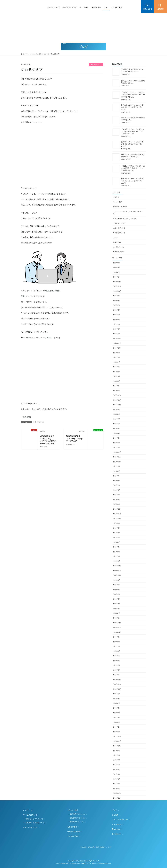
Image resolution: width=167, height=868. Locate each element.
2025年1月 (117, 334)
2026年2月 (117, 272)
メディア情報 (118, 202)
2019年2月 (117, 670)
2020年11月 (117, 571)
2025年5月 (117, 315)
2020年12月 (117, 566)
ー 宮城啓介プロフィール (77, 818)
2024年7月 (117, 362)
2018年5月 (117, 713)
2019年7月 (117, 646)
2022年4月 (117, 490)
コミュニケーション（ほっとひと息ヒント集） (128, 213)
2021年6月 (117, 537)
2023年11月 (117, 400)
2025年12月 (117, 282)
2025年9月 (117, 296)
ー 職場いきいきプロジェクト (34, 819)
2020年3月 (117, 608)
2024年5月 (117, 372)
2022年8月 (117, 471)
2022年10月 (117, 462)
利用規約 (101, 864)
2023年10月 (117, 405)
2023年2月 (117, 443)
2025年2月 (117, 329)
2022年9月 (117, 466)
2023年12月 (117, 395)
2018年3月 (117, 722)
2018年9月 (117, 694)
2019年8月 (117, 642)
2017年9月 (117, 751)
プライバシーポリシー (120, 820)
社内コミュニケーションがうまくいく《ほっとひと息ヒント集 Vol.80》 (133, 107)
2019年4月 (117, 661)
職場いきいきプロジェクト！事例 (125, 219)
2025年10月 (117, 291)
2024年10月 (117, 348)
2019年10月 (117, 632)
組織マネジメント (96, 65)
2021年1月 (117, 561)
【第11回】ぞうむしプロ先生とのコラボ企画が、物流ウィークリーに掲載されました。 (133, 131)
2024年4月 (117, 376)
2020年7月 (117, 590)
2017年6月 (117, 765)
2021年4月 (117, 547)
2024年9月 (117, 353)
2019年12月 (117, 623)
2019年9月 (117, 637)
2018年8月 (117, 699)
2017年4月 (117, 774)
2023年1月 (117, 447)
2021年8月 (117, 528)
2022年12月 (117, 452)
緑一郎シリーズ (118, 247)
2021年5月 (117, 542)
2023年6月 (117, 424)
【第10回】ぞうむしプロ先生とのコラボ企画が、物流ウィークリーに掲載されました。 (133, 168)
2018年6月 (117, 708)
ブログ (115, 237)
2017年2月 (117, 784)
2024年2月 (117, 386)
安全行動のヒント (119, 233)
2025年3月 (117, 324)
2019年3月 (117, 665)
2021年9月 (117, 523)
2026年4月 (117, 263)
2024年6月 (117, 367)
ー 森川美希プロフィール (77, 814)
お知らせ (116, 197)
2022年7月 (117, 476)
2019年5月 (117, 656)
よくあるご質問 (73, 836)
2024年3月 (117, 381)
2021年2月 (117, 556)
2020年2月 (117, 613)
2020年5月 (117, 599)
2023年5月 (117, 429)
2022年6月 (117, 481)
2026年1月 (117, 277)
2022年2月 (117, 500)
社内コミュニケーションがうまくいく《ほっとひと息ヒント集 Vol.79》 (133, 144)
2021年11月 (117, 514)
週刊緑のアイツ (118, 252)
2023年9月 (117, 410)
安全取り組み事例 (74, 832)
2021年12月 (117, 509)
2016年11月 (117, 798)
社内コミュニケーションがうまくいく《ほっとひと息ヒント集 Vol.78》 (133, 181)
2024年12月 (117, 339)
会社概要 (115, 815)
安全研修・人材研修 (120, 207)
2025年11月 (117, 286)
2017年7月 (117, 760)
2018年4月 (117, 717)
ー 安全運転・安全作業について (34, 823)
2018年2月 (117, 727)
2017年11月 (117, 741)
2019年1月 (117, 675)
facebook (116, 829)
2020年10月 (117, 575)
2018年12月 (117, 680)
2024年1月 (117, 391)
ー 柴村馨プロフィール (76, 822)
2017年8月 (117, 755)
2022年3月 (117, 495)
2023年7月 (117, 419)
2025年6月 (117, 310)
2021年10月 (117, 518)
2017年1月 (117, 789)
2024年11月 (117, 343)
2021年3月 (117, 552)
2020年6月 (117, 594)
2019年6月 (117, 651)
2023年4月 (117, 433)
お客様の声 (117, 242)
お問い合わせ (117, 824)
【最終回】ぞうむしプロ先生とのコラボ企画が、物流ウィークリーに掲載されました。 (133, 94)
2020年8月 (117, 585)
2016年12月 (117, 793)
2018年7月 (117, 703)
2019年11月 (117, 628)
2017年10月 (117, 746)
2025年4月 (117, 320)
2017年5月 (117, 770)
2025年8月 (117, 301)
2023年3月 (117, 438)
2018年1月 (117, 732)
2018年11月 (117, 684)
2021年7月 (117, 533)
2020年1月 (117, 618)
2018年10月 (117, 689)
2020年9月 (117, 580)
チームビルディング (30, 828)
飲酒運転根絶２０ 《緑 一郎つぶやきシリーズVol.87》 (75, 439)
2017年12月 (117, 736)
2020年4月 (117, 604)
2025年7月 (117, 305)
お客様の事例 (72, 827)
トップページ (28, 810)
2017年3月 (117, 779)
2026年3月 (117, 268)
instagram (116, 834)
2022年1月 (117, 504)
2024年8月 (117, 357)
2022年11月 (117, 457)
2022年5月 (117, 485)
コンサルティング (119, 223)
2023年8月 (117, 414)
